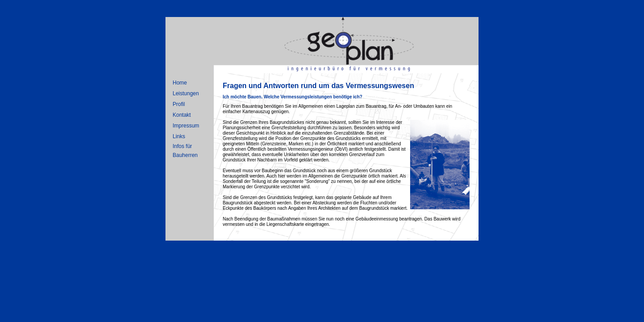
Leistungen (186, 93)
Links (179, 136)
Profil (179, 104)
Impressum (186, 126)
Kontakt (182, 115)
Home (180, 83)
